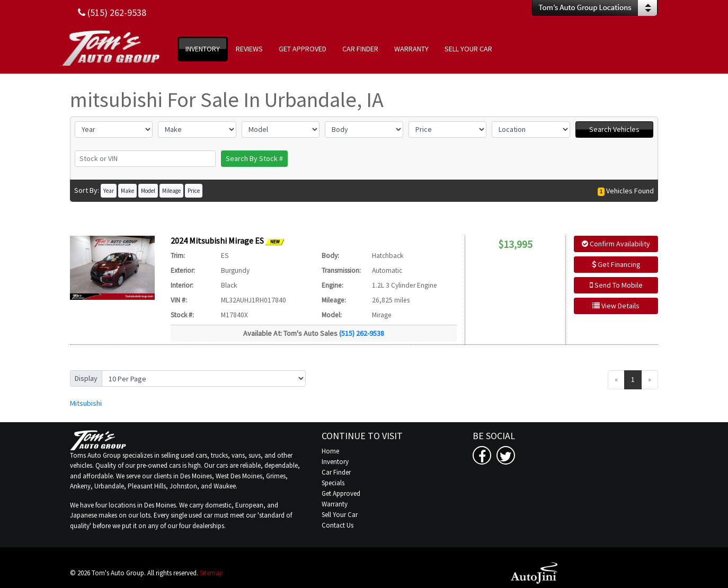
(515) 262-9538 (362, 333)
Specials (333, 483)
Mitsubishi (86, 403)
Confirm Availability (616, 244)
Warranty (335, 504)
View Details (616, 306)
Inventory (335, 462)
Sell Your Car (340, 515)
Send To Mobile (616, 285)
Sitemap (211, 573)
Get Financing (616, 264)
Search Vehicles (614, 129)
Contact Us (338, 525)
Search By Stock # (254, 158)
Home (330, 451)
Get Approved (341, 493)
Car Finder (336, 472)
